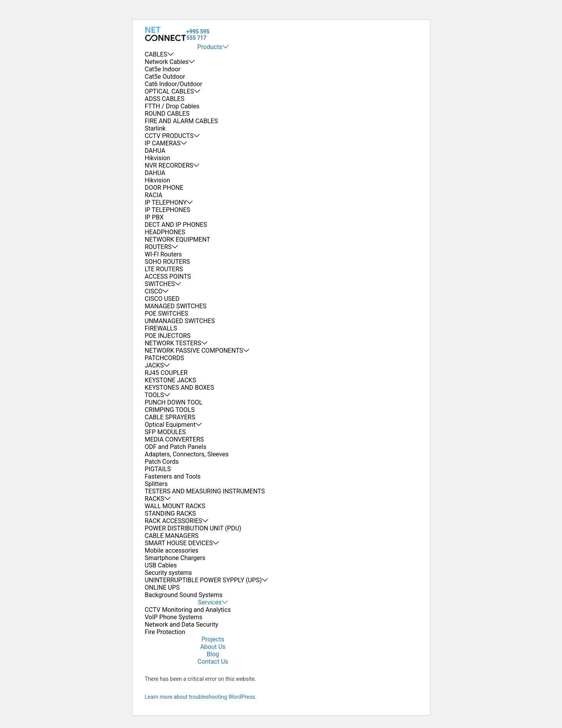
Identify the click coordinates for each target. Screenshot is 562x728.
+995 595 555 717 (198, 35)
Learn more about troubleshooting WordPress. (201, 697)
